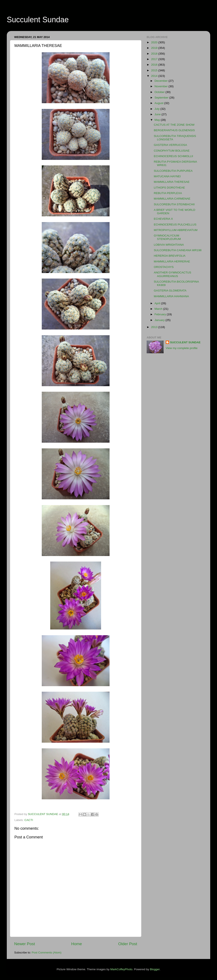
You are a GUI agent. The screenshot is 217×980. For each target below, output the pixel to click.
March (159, 309)
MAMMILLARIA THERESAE (172, 182)
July (157, 109)
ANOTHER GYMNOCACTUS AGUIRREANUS (172, 274)
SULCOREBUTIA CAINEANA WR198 (178, 250)
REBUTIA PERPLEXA (168, 193)
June (158, 114)
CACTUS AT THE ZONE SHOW (174, 125)
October (160, 92)
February (161, 314)
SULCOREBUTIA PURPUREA (173, 171)
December (161, 81)
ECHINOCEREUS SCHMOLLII (173, 156)
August (159, 103)
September (162, 98)
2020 (155, 42)
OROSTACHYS (164, 267)
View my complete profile (182, 348)
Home (77, 944)
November (161, 86)
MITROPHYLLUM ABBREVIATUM (176, 230)
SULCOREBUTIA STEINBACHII (174, 204)
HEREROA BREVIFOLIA (170, 256)
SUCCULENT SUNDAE (185, 342)
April (158, 303)
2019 (155, 48)
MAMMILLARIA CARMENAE (172, 199)
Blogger (155, 969)
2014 (155, 76)
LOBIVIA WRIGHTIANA (169, 245)
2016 (155, 65)
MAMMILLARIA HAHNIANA (171, 296)
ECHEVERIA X (163, 219)
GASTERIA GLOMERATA (170, 291)
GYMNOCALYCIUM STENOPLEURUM (167, 237)
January (160, 320)
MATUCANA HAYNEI (167, 176)
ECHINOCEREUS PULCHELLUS (175, 225)
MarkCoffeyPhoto (121, 969)
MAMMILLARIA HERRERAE (172, 261)
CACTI (29, 820)
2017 (155, 59)
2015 (155, 70)
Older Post (128, 944)
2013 (155, 327)
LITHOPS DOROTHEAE (169, 188)
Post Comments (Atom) (47, 953)
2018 (155, 54)
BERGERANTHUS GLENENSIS (174, 130)
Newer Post (25, 944)
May (158, 120)
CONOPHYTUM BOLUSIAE (172, 151)
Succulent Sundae (38, 20)
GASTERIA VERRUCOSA (170, 145)
